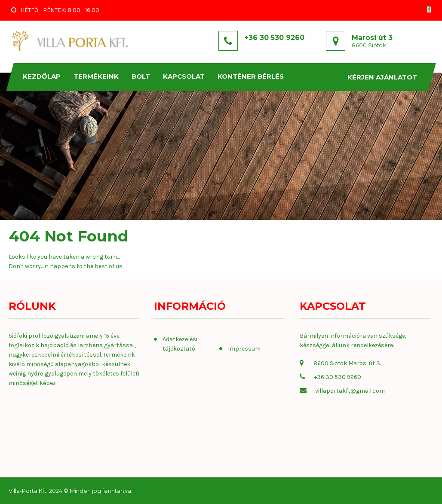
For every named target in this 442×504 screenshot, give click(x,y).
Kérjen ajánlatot (383, 77)
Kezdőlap (42, 76)
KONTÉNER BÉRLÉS (251, 76)
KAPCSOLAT (184, 76)
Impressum (244, 349)
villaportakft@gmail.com (350, 391)
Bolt (141, 76)
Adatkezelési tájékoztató (180, 344)
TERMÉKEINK (97, 76)
